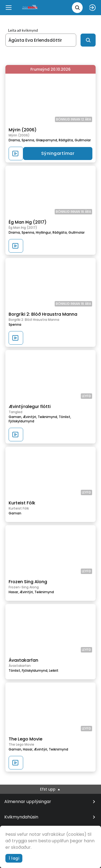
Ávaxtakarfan (23, 660)
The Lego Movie (25, 739)
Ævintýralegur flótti (30, 407)
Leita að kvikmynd (23, 30)
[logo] (30, 7)
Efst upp (50, 789)
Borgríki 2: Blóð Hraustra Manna (43, 314)
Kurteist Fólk (22, 503)
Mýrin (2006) (23, 130)
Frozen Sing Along (28, 582)
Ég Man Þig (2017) (28, 222)
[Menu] (9, 8)
